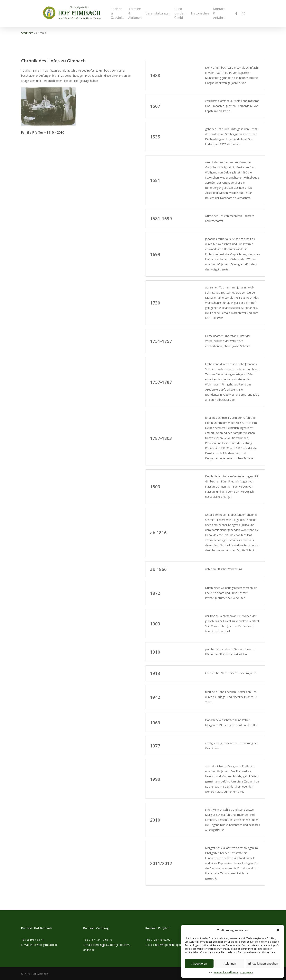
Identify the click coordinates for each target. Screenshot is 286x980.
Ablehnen (230, 963)
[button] (278, 930)
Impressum (247, 972)
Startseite (27, 33)
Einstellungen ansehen (263, 963)
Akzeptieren (199, 963)
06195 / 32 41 (35, 940)
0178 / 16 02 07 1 (162, 940)
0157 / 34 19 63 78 (100, 940)
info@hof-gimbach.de (44, 945)
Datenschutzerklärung (226, 972)
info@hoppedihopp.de (168, 945)
